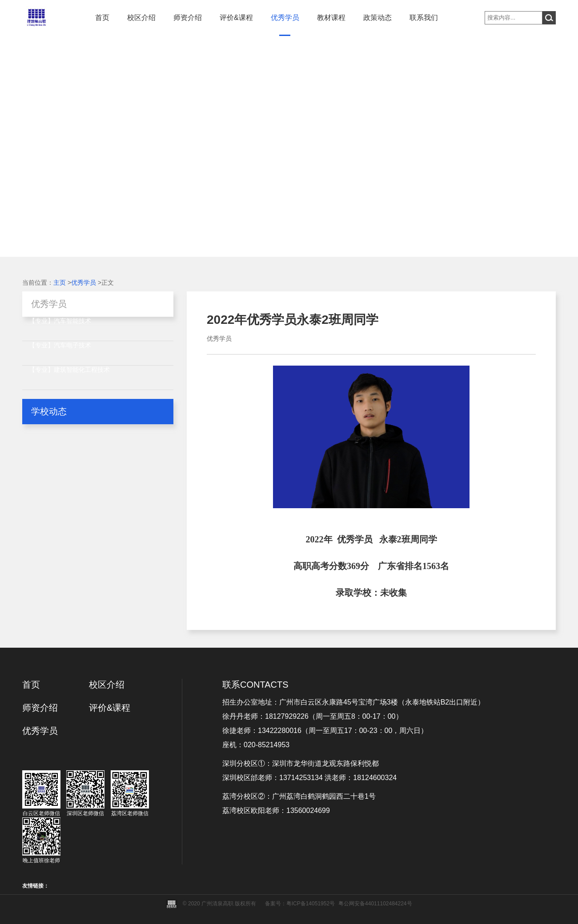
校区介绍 (141, 18)
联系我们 (424, 18)
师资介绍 (188, 18)
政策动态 (377, 18)
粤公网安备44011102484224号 (375, 904)
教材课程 (331, 18)
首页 (102, 18)
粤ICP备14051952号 (311, 904)
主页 (60, 283)
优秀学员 (285, 18)
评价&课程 (236, 18)
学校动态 (49, 411)
